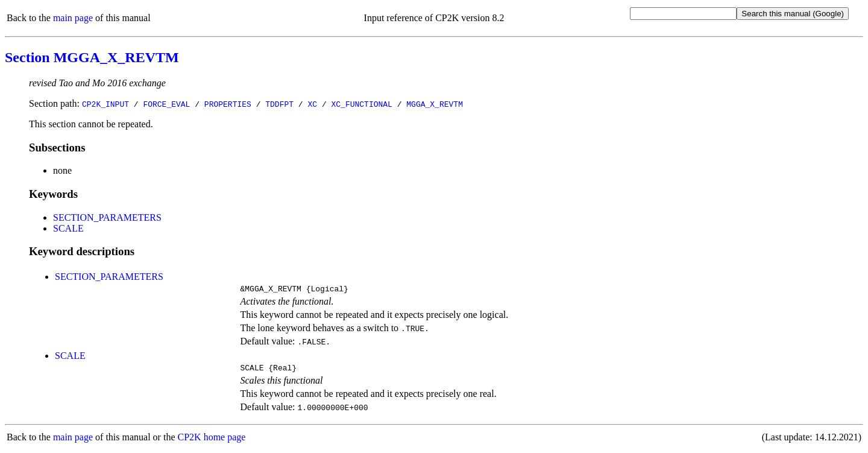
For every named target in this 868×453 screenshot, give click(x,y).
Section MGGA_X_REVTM (92, 57)
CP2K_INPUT (105, 104)
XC (312, 104)
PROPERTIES (228, 104)
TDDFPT (279, 104)
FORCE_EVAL (166, 104)
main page (73, 18)
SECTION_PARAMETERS (107, 217)
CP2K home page (212, 441)
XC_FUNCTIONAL (361, 104)
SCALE (68, 228)
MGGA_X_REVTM (435, 104)
